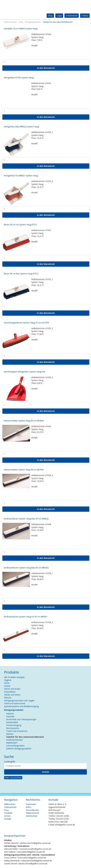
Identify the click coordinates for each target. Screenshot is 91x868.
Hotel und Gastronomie (15, 703)
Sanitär (7, 686)
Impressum (31, 804)
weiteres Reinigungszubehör (19, 749)
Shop (50, 16)
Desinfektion (10, 692)
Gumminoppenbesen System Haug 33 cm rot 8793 (26, 323)
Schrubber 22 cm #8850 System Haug (21, 29)
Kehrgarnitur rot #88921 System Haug (21, 176)
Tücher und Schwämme (17, 731)
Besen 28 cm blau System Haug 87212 (21, 274)
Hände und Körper (12, 695)
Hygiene (8, 680)
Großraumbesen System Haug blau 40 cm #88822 (26, 519)
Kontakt (8, 819)
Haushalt (10, 716)
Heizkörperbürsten (14, 740)
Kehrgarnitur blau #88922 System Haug (21, 127)
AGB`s (29, 807)
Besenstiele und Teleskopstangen (21, 719)
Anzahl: (35, 45)
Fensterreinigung (14, 725)
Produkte (8, 813)
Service (7, 816)
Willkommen (10, 804)
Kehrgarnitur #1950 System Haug (19, 78)
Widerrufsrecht (32, 813)
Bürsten (10, 734)
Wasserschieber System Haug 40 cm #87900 (24, 470)
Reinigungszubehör (33, 22)
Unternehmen (10, 807)
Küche (7, 683)
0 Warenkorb (72, 16)
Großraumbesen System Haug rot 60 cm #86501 (26, 617)
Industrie (10, 714)
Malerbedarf (12, 743)
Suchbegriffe (10, 762)
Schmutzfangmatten (15, 746)
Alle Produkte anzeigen (14, 677)
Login (59, 16)
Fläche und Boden (12, 689)
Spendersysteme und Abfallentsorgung (21, 706)
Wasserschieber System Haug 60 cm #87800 (24, 421)
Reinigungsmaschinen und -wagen (19, 700)
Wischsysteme (13, 728)
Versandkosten (32, 810)
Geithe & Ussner (11, 22)
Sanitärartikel (12, 722)
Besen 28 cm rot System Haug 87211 (20, 225)
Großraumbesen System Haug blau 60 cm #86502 (26, 568)
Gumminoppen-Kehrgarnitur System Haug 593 (24, 372)
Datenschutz (32, 816)
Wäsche (8, 698)
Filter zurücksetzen (13, 778)
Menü (85, 16)
